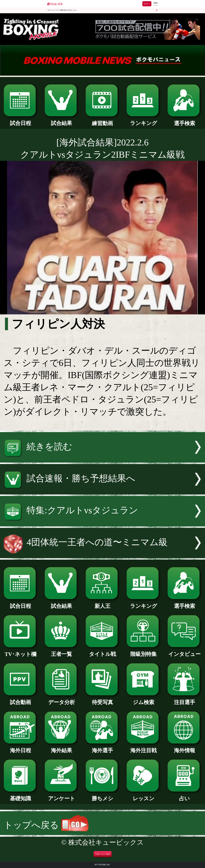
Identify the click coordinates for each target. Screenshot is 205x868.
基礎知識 (21, 796)
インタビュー (184, 651)
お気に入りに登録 (103, 854)
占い (184, 796)
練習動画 (102, 121)
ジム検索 (143, 700)
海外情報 (184, 748)
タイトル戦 (102, 651)
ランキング (143, 121)
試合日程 (21, 121)
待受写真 (102, 700)
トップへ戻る (46, 825)
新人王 (102, 603)
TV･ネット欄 (21, 652)
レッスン (143, 796)
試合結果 (62, 121)
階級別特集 (143, 651)
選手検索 (184, 121)
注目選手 (184, 700)
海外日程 (21, 748)
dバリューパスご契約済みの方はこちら (62, 10)
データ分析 (62, 700)
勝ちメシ (102, 796)
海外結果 (62, 748)
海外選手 (102, 748)
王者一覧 (62, 651)
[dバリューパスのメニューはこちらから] (155, 4)
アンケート (62, 796)
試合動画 (21, 700)
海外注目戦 (143, 748)
